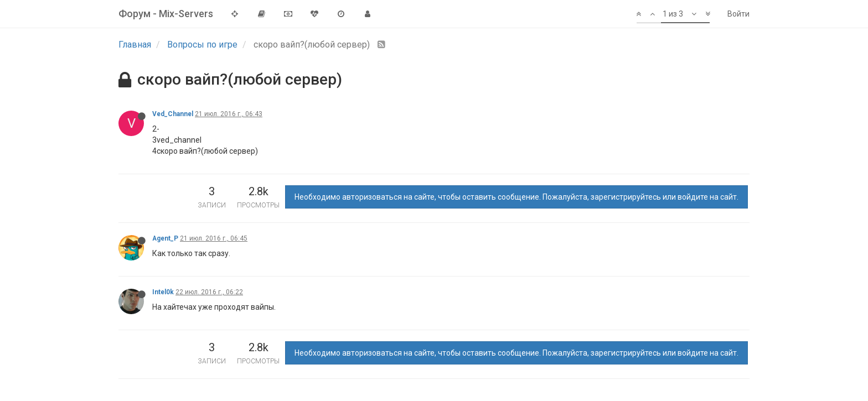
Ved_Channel (173, 114)
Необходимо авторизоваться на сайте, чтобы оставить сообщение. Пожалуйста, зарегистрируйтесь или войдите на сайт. (516, 197)
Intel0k (163, 292)
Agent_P (165, 238)
